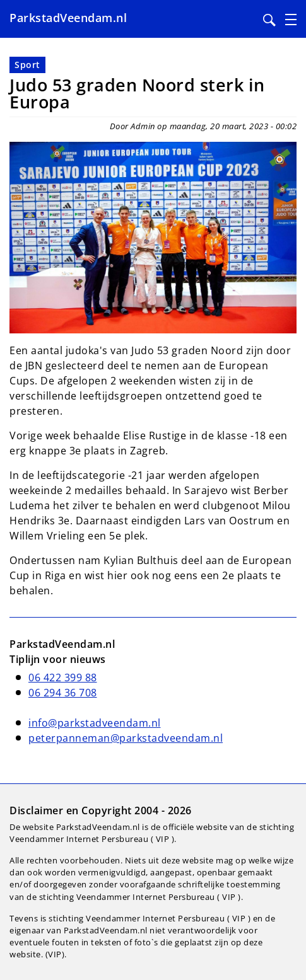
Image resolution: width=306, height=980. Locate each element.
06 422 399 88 (63, 677)
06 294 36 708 (63, 693)
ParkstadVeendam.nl (68, 18)
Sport (27, 65)
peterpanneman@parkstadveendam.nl (126, 738)
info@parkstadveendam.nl (95, 723)
